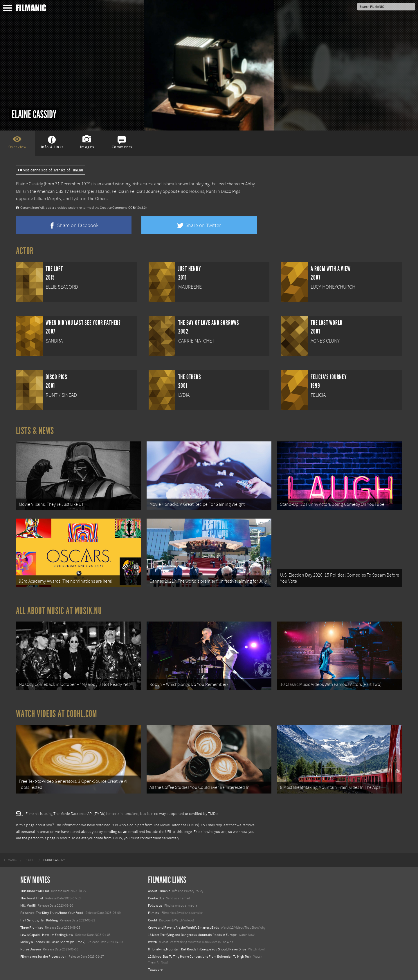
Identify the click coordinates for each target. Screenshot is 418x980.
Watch (153, 942)
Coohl (153, 920)
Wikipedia (47, 208)
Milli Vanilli (28, 905)
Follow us (155, 905)
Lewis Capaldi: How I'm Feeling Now (47, 935)
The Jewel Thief (32, 898)
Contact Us (156, 898)
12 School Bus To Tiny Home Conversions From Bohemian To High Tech (200, 957)
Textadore (155, 970)
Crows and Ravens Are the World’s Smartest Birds (183, 928)
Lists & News (35, 431)
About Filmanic (159, 891)
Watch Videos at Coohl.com (56, 714)
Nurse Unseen (31, 949)
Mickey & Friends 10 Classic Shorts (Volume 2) (53, 942)
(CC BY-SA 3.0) (137, 208)
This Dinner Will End (35, 891)
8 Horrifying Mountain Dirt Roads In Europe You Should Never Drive (197, 949)
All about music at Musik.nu (59, 611)
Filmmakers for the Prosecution (43, 957)
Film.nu (154, 913)
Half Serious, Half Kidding (39, 920)
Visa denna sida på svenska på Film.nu (51, 170)
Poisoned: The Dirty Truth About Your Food (52, 913)
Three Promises (32, 928)
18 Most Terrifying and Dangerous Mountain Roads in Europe (192, 935)
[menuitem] (10, 860)
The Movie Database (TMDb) (176, 825)
